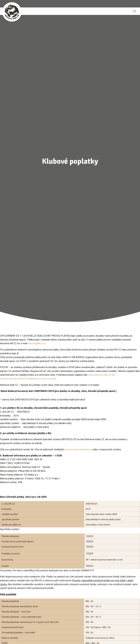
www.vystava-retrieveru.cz (78, 449)
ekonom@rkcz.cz (37, 343)
